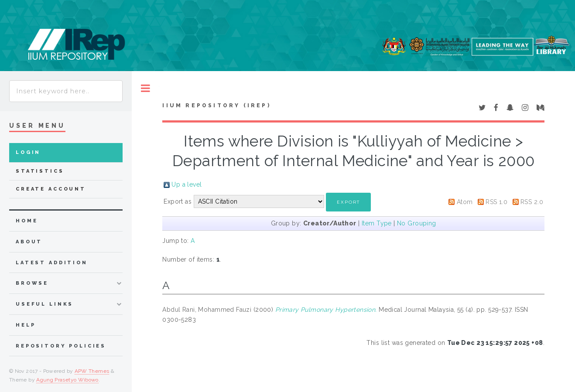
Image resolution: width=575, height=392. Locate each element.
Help (26, 325)
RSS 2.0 (532, 202)
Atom (465, 202)
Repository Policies (61, 346)
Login (28, 152)
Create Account (51, 189)
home (27, 221)
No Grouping (417, 223)
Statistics (40, 171)
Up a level (187, 184)
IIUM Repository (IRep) (216, 106)
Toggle (145, 88)
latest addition (52, 263)
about (29, 242)
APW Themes (92, 371)
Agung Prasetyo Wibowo (67, 380)
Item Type (377, 223)
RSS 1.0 (496, 202)
